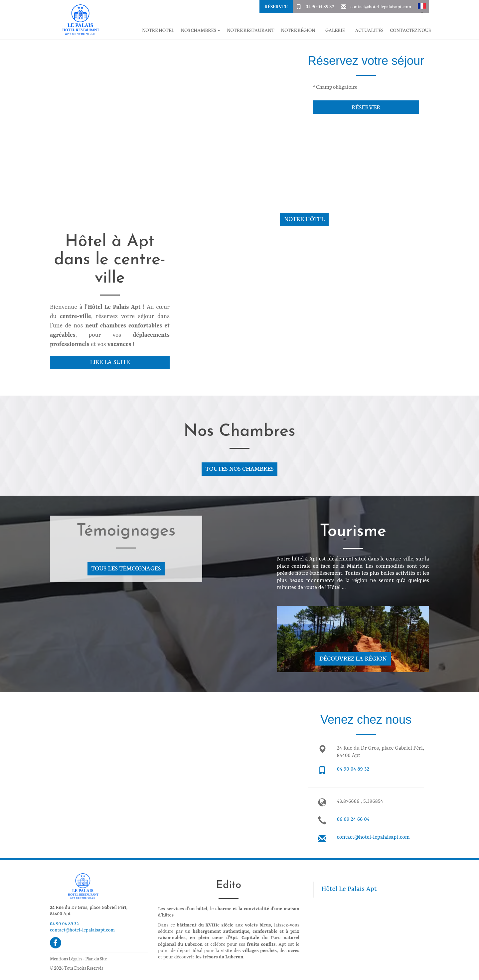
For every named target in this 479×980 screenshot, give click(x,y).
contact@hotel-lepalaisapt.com (381, 6)
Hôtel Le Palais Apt (349, 889)
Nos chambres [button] (201, 30)
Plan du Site (96, 959)
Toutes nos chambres (239, 468)
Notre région (298, 30)
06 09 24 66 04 (353, 819)
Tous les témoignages (126, 568)
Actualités (369, 30)
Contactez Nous (410, 30)
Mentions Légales (66, 959)
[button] (422, 7)
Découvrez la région (353, 658)
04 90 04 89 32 (320, 6)
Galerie (335, 30)
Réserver (276, 6)
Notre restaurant (250, 30)
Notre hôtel (158, 30)
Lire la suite (110, 362)
